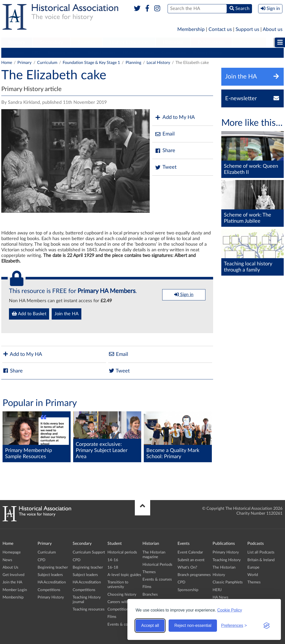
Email (165, 134)
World (253, 575)
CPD (36, 53)
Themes (149, 572)
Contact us (220, 30)
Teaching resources (89, 609)
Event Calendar (190, 552)
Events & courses (122, 624)
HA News (221, 597)
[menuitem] (17, 43)
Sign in (184, 295)
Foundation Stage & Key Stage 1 (91, 63)
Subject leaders (101, 53)
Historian (173, 42)
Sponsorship (188, 590)
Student (86, 42)
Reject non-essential (193, 625)
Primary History (208, 53)
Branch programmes (194, 575)
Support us (247, 30)
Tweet (166, 167)
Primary (17, 42)
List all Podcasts (261, 552)
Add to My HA (175, 117)
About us (273, 30)
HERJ (217, 590)
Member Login (15, 590)
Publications (211, 42)
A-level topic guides (124, 575)
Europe (253, 567)
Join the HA (67, 314)
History (219, 575)
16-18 (113, 567)
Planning (133, 63)
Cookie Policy (230, 610)
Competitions (174, 53)
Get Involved (13, 575)
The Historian (224, 567)
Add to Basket (29, 314)
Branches (150, 595)
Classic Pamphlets (228, 582)
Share (165, 151)
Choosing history (122, 595)
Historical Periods (157, 565)
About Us (10, 567)
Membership (191, 30)
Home (7, 63)
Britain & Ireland (261, 560)
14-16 (113, 560)
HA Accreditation (138, 53)
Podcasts (249, 42)
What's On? (187, 567)
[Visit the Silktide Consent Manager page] (267, 626)
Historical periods (122, 552)
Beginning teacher (64, 53)
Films (112, 617)
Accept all (150, 625)
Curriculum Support (89, 552)
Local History (158, 63)
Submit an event (191, 560)
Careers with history (124, 602)
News (7, 560)
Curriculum (14, 53)
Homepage (12, 552)
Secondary (51, 42)
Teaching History (227, 560)
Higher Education (129, 42)
